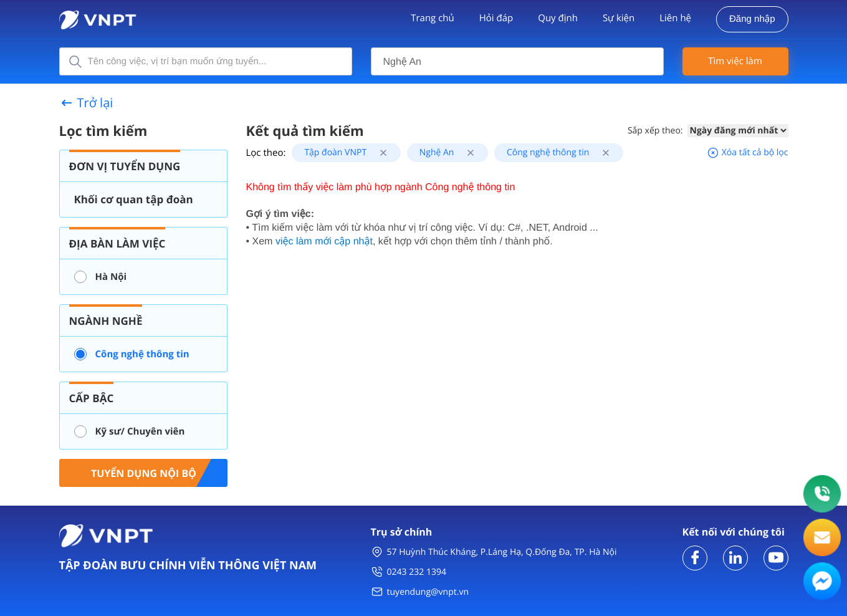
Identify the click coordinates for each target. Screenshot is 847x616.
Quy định (558, 18)
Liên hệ (675, 18)
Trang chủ (433, 18)
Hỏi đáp (496, 18)
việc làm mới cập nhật (324, 242)
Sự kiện (619, 18)
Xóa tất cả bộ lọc (747, 152)
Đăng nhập (752, 19)
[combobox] (517, 61)
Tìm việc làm (735, 61)
